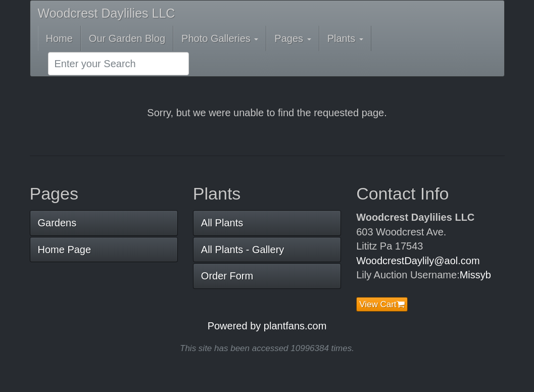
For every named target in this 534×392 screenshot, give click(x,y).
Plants (345, 38)
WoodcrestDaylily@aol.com (418, 261)
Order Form (227, 276)
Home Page (65, 250)
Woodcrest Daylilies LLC (107, 13)
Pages (293, 38)
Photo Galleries (220, 38)
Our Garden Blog (127, 38)
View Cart (382, 304)
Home (59, 38)
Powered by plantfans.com (267, 326)
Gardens (57, 223)
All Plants (222, 223)
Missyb (475, 275)
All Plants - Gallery (243, 250)
